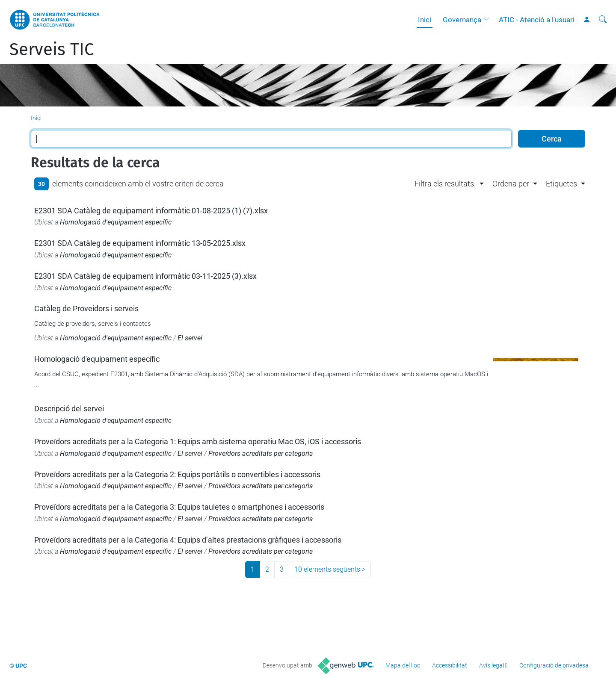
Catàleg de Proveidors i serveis (86, 309)
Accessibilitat (450, 665)
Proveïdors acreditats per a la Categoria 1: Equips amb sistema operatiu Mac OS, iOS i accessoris (198, 441)
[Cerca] (603, 20)
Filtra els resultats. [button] (445, 184)
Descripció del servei (69, 409)
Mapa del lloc (403, 665)
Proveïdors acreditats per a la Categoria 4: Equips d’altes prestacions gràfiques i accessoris (188, 540)
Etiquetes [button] (561, 184)
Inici (425, 20)
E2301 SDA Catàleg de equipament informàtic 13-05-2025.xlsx (140, 243)
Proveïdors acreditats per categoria (261, 453)
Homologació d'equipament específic (116, 222)
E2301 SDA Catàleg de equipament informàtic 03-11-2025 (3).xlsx (145, 276)
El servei (190, 338)
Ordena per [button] (511, 184)
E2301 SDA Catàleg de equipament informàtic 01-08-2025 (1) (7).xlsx (151, 211)
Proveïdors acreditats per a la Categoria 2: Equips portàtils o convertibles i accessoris (177, 474)
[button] (489, 20)
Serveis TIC (52, 50)
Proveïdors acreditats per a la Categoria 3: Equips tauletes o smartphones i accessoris (179, 507)
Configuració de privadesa (554, 665)
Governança (462, 20)
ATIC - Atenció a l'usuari (537, 20)
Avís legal (492, 665)
